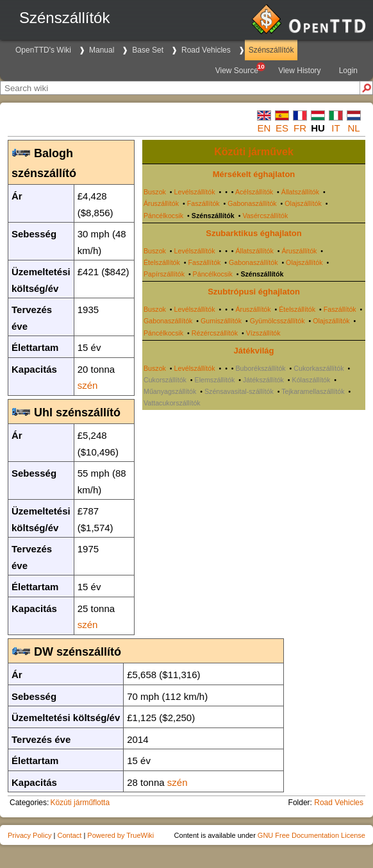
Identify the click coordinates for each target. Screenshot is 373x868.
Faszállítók (203, 203)
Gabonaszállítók (252, 203)
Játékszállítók (263, 380)
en (264, 128)
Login (348, 71)
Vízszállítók (263, 333)
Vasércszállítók (265, 216)
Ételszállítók (162, 262)
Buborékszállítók (261, 368)
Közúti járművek (254, 152)
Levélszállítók (195, 192)
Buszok (155, 192)
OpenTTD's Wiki (43, 50)
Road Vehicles (206, 50)
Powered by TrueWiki (120, 835)
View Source (240, 69)
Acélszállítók (254, 192)
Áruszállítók (161, 203)
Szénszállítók (271, 50)
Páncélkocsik (163, 216)
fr (300, 128)
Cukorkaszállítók (319, 368)
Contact (69, 835)
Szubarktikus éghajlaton (254, 233)
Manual (102, 50)
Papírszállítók (164, 274)
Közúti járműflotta (80, 803)
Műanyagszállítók (170, 391)
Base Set (148, 50)
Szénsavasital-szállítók (239, 391)
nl (353, 128)
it (336, 128)
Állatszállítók (300, 192)
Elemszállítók (215, 380)
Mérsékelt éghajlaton (254, 174)
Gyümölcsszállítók (278, 321)
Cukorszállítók (165, 380)
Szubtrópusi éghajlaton (254, 292)
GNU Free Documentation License (311, 835)
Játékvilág (254, 351)
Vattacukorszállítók (172, 403)
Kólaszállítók (311, 380)
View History (299, 71)
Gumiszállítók (221, 321)
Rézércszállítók (215, 333)
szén (88, 385)
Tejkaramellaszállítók (313, 391)
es (282, 128)
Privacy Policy (29, 835)
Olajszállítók (303, 203)
